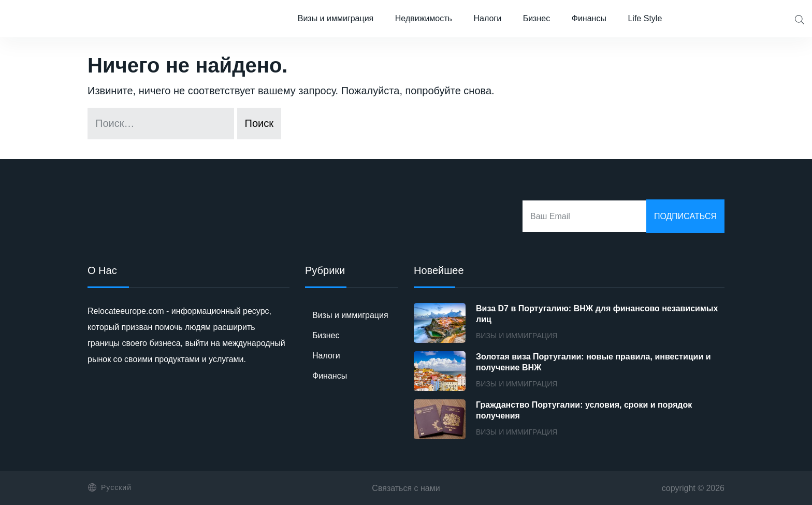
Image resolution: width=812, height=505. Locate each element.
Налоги (487, 18)
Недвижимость (424, 18)
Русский (110, 487)
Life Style (645, 18)
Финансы (589, 18)
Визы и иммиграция (336, 18)
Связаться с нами (406, 488)
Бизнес (537, 18)
